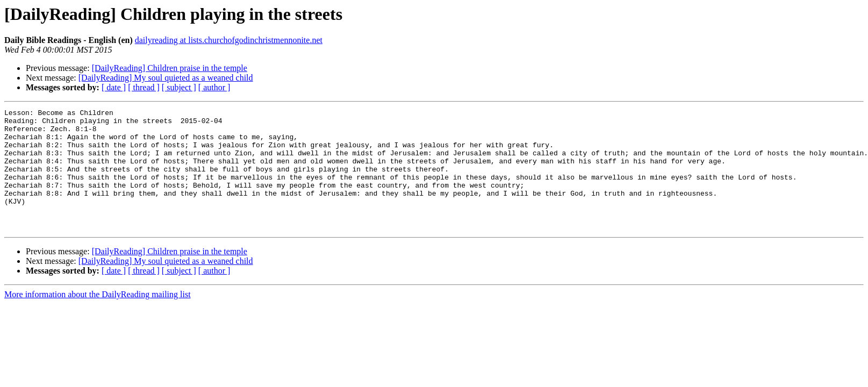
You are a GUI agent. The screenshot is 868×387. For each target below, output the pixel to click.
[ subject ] (179, 87)
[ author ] (214, 87)
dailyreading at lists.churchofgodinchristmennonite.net (229, 40)
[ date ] (114, 87)
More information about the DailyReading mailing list (98, 318)
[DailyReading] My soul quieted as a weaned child (166, 78)
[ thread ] (144, 87)
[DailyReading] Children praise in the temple (170, 68)
